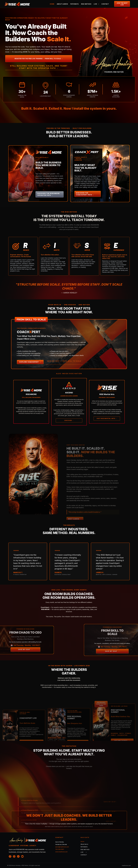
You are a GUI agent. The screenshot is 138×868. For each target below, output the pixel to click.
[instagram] (14, 857)
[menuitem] (52, 4)
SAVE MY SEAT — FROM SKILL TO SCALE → (64, 362)
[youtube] (22, 857)
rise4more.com (126, 865)
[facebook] (10, 857)
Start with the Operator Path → (39, 68)
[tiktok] (18, 857)
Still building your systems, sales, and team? (39, 66)
